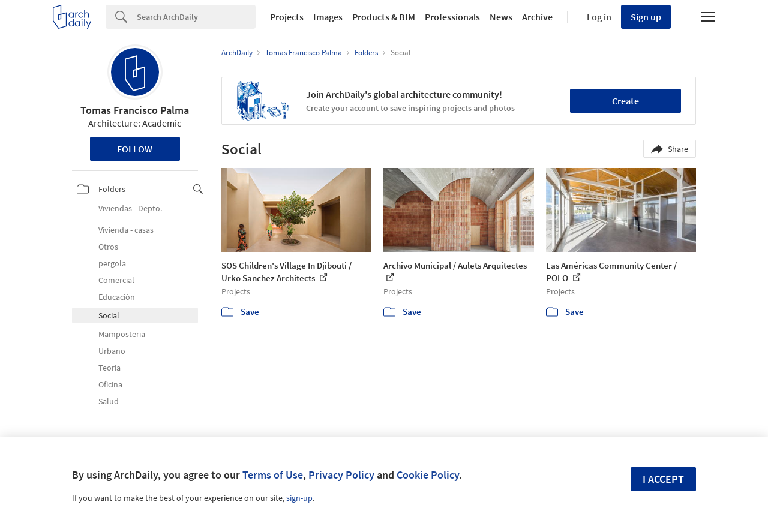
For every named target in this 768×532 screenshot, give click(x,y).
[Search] (196, 17)
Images (328, 17)
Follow (135, 149)
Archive (537, 17)
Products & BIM (384, 17)
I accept (663, 479)
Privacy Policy (341, 475)
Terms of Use (273, 475)
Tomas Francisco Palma (135, 110)
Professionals (452, 17)
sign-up (299, 498)
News (501, 17)
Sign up (646, 17)
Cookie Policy (428, 475)
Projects (287, 17)
